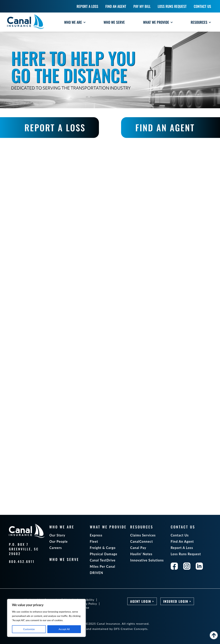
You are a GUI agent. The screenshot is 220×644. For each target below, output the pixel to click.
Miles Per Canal (102, 566)
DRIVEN (97, 573)
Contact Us (180, 535)
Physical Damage (104, 554)
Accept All (64, 629)
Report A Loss (182, 548)
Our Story (57, 535)
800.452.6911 (22, 561)
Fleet (94, 541)
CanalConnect (142, 541)
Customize (29, 629)
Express (96, 535)
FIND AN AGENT (165, 127)
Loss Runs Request (186, 554)
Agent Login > (142, 601)
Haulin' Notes (141, 554)
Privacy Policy (87, 604)
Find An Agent (182, 541)
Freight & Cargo (103, 548)
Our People (58, 541)
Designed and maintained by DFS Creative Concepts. (110, 629)
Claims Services (143, 535)
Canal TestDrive (103, 560)
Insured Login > (177, 601)
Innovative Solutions (147, 560)
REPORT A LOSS (55, 127)
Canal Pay (138, 548)
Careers (56, 548)
